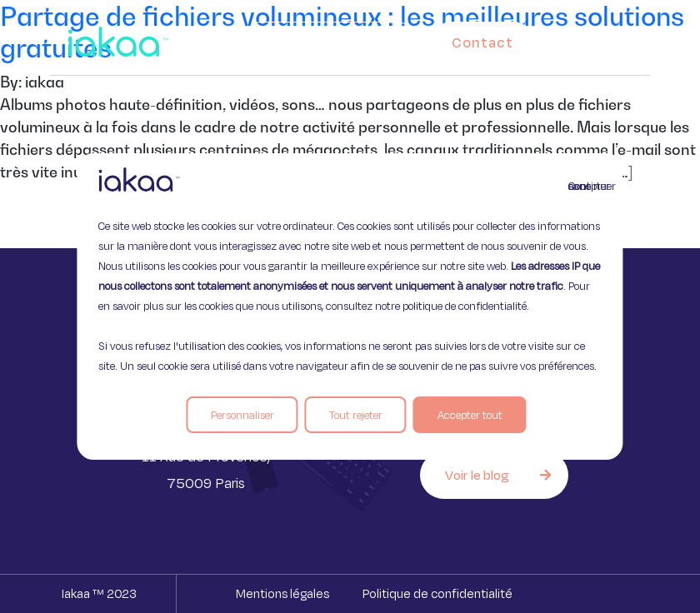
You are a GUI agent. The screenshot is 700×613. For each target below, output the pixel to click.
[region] (350, 306)
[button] (615, 38)
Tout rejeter (356, 415)
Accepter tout (470, 415)
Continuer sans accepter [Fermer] (578, 186)
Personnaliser (242, 415)
